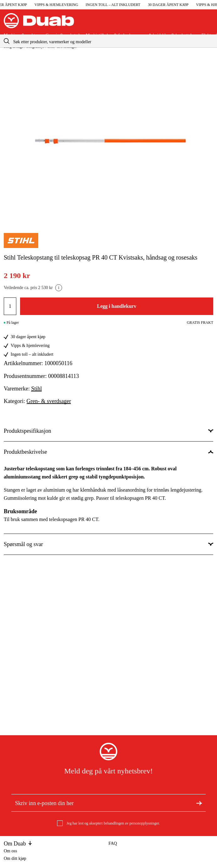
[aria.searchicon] (7, 41)
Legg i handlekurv (116, 306)
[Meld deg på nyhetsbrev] (199, 803)
